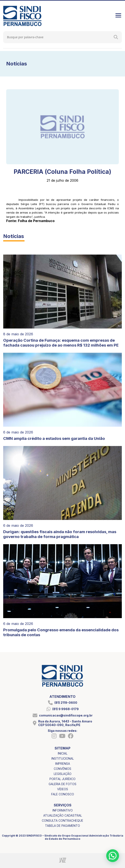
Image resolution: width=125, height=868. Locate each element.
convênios (62, 769)
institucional (63, 758)
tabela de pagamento (62, 826)
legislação (63, 774)
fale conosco (63, 794)
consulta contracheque (62, 821)
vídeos (63, 789)
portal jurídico (62, 779)
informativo (63, 810)
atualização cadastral (63, 815)
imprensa (63, 764)
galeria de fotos (62, 784)
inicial (63, 753)
